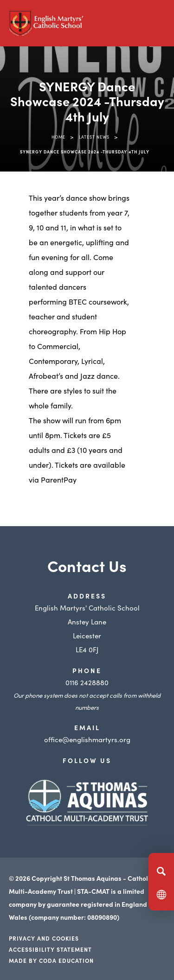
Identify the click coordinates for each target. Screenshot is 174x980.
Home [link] (58, 137)
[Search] (161, 871)
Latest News (94, 137)
